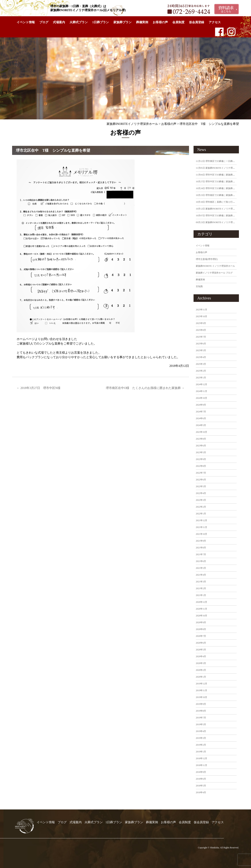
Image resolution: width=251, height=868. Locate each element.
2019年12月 (201, 684)
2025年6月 (201, 344)
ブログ (44, 22)
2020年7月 (201, 636)
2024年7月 (201, 412)
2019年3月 (201, 738)
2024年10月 (201, 398)
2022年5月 (201, 486)
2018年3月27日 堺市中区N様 (39, 388)
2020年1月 (201, 677)
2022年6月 (201, 480)
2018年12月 (201, 758)
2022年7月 (201, 473)
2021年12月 (201, 520)
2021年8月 (201, 548)
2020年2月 (201, 670)
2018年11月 (201, 765)
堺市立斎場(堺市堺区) (207, 259)
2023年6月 (201, 446)
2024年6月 (201, 418)
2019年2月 (201, 745)
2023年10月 (201, 432)
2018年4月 (201, 792)
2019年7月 (201, 718)
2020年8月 (201, 629)
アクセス (215, 22)
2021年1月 (201, 595)
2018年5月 (201, 786)
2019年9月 (201, 704)
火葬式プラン (79, 22)
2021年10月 (201, 534)
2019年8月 (201, 711)
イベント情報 (26, 22)
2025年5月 (201, 350)
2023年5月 (201, 452)
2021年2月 (201, 588)
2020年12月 (201, 602)
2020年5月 (201, 650)
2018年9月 (201, 772)
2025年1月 (201, 378)
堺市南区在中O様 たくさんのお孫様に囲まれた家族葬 (145, 388)
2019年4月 (201, 731)
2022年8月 (201, 466)
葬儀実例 (142, 22)
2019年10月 (201, 697)
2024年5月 (201, 425)
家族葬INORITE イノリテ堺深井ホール (215, 266)
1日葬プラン (101, 22)
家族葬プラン (122, 22)
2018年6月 (201, 779)
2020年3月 (201, 663)
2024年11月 (201, 391)
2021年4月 (201, 575)
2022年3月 (201, 500)
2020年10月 (201, 616)
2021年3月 (201, 582)
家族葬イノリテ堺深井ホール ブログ (214, 273)
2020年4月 (201, 656)
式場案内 (59, 22)
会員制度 (178, 22)
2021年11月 (201, 527)
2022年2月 (201, 507)
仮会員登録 (197, 22)
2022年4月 (201, 493)
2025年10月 (201, 316)
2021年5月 (201, 568)
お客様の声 (160, 22)
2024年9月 (201, 405)
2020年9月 (201, 622)
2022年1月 (201, 514)
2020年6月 (201, 643)
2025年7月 (201, 337)
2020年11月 (201, 609)
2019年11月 (201, 690)
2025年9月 (201, 323)
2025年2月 (201, 371)
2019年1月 (201, 752)
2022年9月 (201, 459)
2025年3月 (201, 364)
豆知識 (199, 286)
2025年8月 (201, 330)
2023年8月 (201, 439)
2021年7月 (201, 554)
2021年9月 (201, 541)
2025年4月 (201, 357)
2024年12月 (201, 384)
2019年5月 (201, 724)
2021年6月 (201, 561)
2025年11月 (201, 310)
